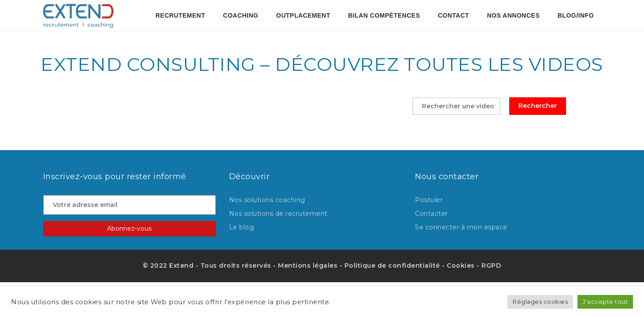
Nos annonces (513, 15)
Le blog (242, 227)
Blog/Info (576, 15)
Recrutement (180, 15)
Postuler (429, 200)
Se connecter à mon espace (461, 227)
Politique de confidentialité (392, 265)
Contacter (431, 214)
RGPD (491, 265)
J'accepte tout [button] (605, 302)
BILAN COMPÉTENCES (384, 15)
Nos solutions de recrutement (278, 214)
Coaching (241, 15)
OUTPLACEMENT (303, 15)
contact (453, 15)
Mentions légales (308, 265)
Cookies (461, 265)
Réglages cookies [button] (540, 302)
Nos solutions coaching (267, 200)
